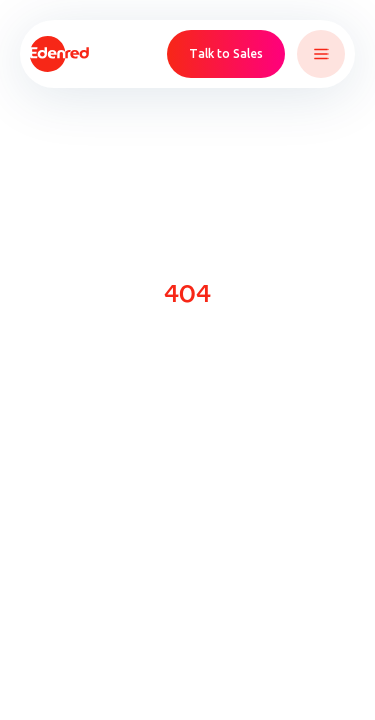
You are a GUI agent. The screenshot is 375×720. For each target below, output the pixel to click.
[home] (59, 54)
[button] (321, 54)
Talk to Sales (226, 53)
